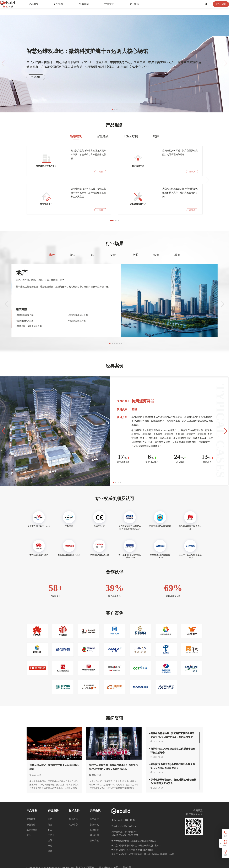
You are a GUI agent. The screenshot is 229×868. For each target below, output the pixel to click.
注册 (217, 8)
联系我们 (94, 829)
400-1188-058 (126, 814)
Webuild (52, 862)
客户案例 (115, 618)
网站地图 (127, 862)
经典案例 (92, 8)
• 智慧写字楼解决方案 (88, 317)
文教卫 (114, 265)
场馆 (156, 265)
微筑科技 (81, 862)
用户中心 (73, 819)
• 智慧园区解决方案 (47, 317)
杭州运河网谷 (143, 403)
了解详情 (36, 77)
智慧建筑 (76, 147)
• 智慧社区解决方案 (47, 323)
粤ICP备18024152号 (109, 862)
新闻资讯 (115, 723)
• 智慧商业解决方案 (87, 323)
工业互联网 (131, 147)
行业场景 (67, 8)
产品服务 (42, 8)
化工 (94, 265)
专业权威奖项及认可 (115, 501)
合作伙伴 (115, 574)
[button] (112, 109)
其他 (177, 265)
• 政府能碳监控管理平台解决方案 (22, 317)
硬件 (156, 147)
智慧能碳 (103, 147)
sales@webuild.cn (128, 820)
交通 (135, 265)
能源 (73, 265)
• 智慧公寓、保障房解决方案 (51, 328)
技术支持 (117, 8)
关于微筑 (142, 8)
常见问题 (73, 813)
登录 (211, 8)
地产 (52, 265)
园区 (134, 411)
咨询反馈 (94, 835)
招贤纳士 (94, 824)
